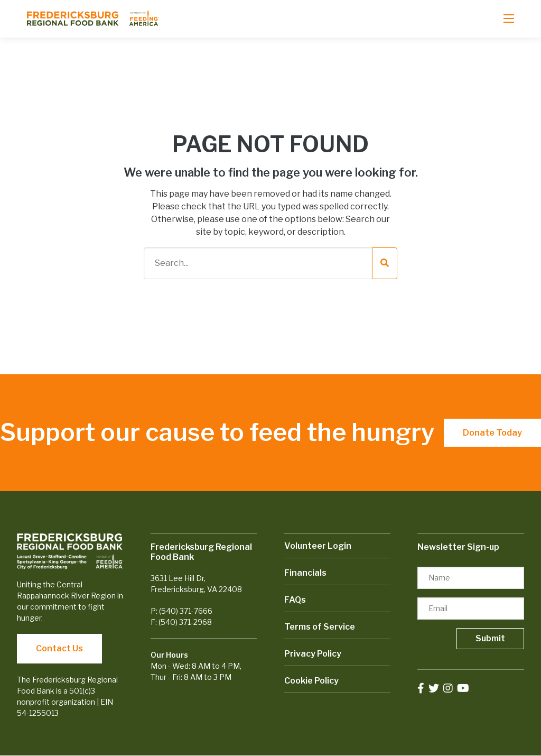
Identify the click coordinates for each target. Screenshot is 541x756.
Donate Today (492, 433)
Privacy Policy (313, 654)
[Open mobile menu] (509, 19)
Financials (305, 573)
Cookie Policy (311, 681)
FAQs (295, 600)
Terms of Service (320, 627)
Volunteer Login (318, 546)
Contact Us (59, 648)
